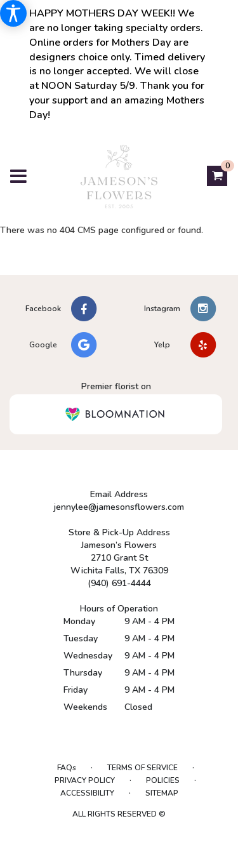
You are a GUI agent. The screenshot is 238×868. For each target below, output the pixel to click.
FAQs (67, 768)
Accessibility (87, 793)
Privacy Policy (85, 780)
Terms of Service (142, 768)
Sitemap (162, 793)
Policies (163, 780)
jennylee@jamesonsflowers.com (119, 507)
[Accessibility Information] (13, 13)
